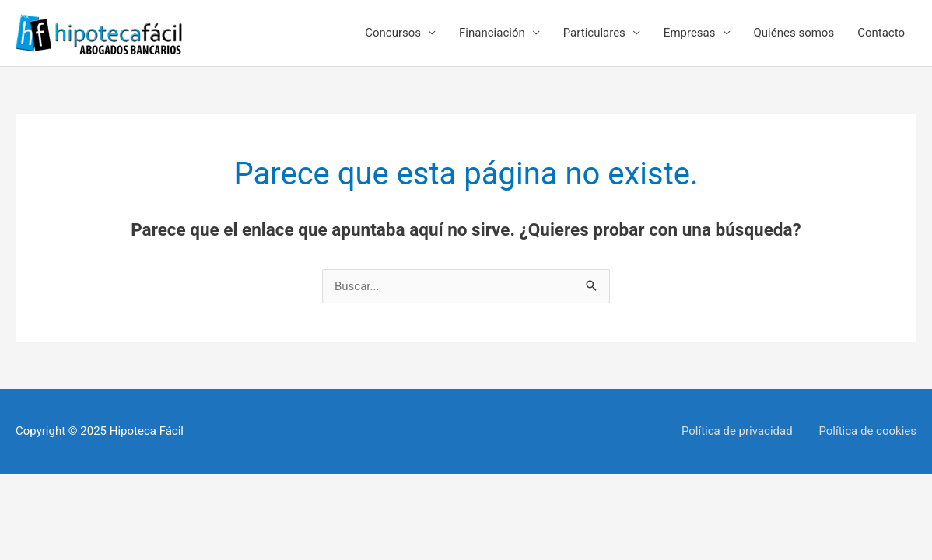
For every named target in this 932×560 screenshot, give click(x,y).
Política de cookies (867, 431)
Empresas (690, 33)
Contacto (881, 33)
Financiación (492, 33)
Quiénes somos (794, 33)
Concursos (393, 33)
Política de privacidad (737, 431)
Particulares (594, 33)
